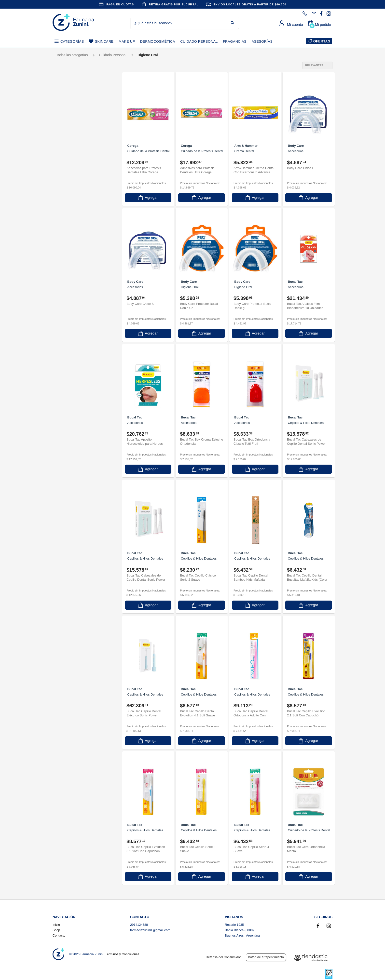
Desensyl (68, 307)
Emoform (68, 340)
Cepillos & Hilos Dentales (75, 143)
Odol (64, 414)
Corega (66, 257)
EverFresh (68, 348)
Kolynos (67, 381)
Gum (65, 365)
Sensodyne (70, 464)
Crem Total (69, 265)
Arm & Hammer (72, 207)
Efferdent (67, 315)
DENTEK (68, 282)
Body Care (69, 215)
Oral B (66, 431)
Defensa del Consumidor (223, 957)
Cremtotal (68, 273)
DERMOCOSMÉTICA (158, 41)
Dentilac (67, 298)
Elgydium (68, 323)
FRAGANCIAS (235, 41)
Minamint (68, 406)
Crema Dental (73, 154)
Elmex (66, 331)
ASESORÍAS (262, 41)
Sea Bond (68, 456)
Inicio (56, 925)
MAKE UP (127, 41)
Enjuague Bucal (74, 177)
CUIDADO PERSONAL (199, 41)
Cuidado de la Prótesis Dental (73, 165)
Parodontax (69, 439)
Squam (66, 472)
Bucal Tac (69, 224)
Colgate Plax (70, 248)
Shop (56, 930)
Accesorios (70, 132)
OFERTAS (322, 41)
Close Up (68, 232)
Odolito (66, 423)
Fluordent (68, 356)
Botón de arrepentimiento (266, 957)
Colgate (68, 240)
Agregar (148, 197)
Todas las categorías (72, 55)
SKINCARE (104, 41)
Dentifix (66, 290)
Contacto (59, 935)
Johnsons (68, 373)
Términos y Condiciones (122, 954)
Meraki (66, 398)
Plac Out (67, 447)
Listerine (68, 389)
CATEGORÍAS (72, 41)
